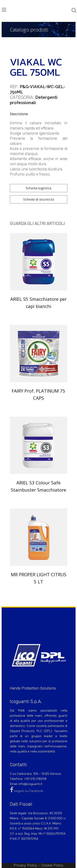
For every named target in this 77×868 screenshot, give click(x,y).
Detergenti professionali (34, 100)
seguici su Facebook (26, 791)
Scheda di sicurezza (39, 199)
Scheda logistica (38, 188)
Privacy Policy (25, 865)
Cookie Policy (52, 865)
